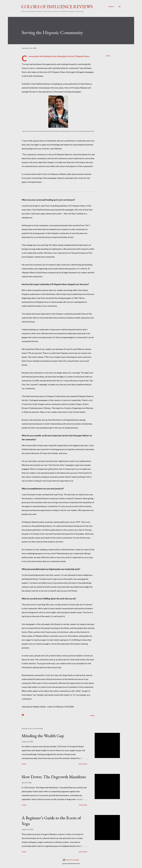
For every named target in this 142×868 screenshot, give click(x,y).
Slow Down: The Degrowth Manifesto (54, 777)
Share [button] (108, 56)
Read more (83, 764)
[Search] (111, 7)
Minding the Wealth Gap (43, 736)
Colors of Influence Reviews (57, 7)
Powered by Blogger (71, 860)
